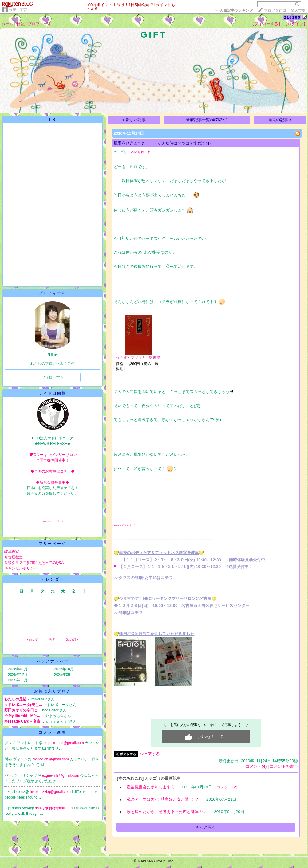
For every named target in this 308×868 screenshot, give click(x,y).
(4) (208, 143)
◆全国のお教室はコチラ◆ (53, 471)
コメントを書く (284, 766)
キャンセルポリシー (21, 568)
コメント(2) (227, 787)
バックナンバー (53, 661)
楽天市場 (298, 10)
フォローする (53, 377)
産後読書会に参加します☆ (151, 787)
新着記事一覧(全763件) (207, 120)
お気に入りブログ (53, 691)
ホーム (7, 24)
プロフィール (40, 24)
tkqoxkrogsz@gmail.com (64, 743)
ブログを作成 (275, 10)
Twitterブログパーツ (53, 521)
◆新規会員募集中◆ (53, 482)
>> (234, 10)
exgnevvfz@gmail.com (61, 775)
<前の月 (33, 640)
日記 (21, 24)
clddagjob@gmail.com (51, 759)
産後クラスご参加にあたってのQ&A (34, 563)
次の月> (72, 640)
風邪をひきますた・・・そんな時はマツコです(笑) (159, 143)
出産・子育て (20, 10)
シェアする (150, 754)
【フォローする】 (266, 24)
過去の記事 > (280, 120)
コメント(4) (256, 766)
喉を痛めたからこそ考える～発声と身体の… (167, 812)
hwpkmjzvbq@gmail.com (51, 792)
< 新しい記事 (134, 120)
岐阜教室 (12, 552)
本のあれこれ (141, 152)
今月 (53, 640)
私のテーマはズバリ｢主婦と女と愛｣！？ (163, 799)
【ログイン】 (295, 24)
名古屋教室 (14, 557)
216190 (292, 17)
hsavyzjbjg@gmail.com (54, 808)
